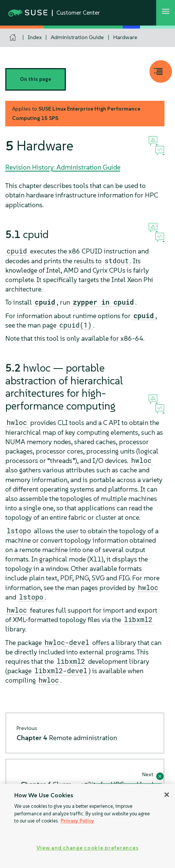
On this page (36, 79)
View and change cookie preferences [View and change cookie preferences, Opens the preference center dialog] (87, 848)
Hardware (125, 37)
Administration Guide (77, 37)
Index (35, 37)
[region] (87, 826)
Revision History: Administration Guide (63, 167)
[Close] (167, 795)
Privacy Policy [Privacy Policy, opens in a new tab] (77, 821)
